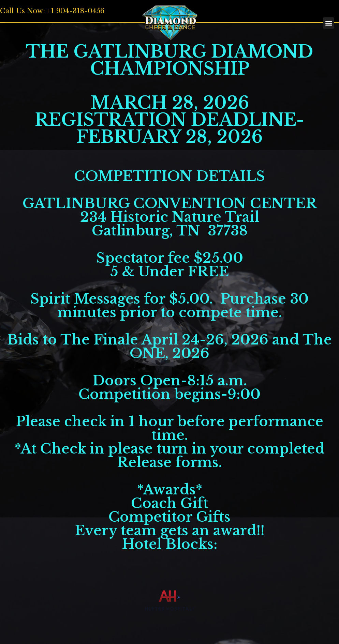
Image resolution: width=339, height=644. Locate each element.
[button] (80, 17)
